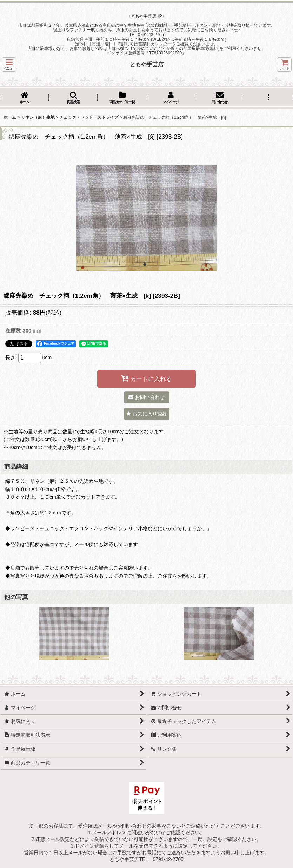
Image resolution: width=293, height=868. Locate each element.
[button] (9, 64)
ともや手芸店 (147, 64)
